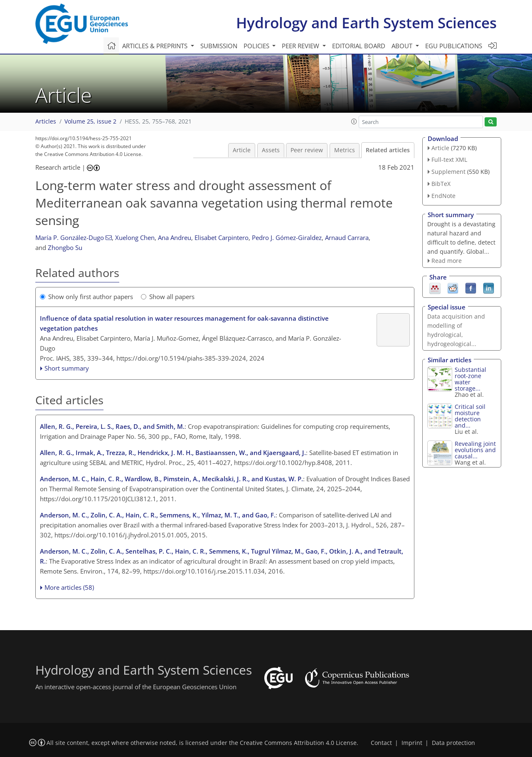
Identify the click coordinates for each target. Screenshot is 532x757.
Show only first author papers (86, 297)
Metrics (345, 150)
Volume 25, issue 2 (90, 121)
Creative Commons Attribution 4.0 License (298, 743)
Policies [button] (257, 46)
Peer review (307, 150)
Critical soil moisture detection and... (470, 416)
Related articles (388, 150)
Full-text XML (449, 160)
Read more (447, 261)
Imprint (412, 743)
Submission (219, 46)
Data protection (453, 743)
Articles (46, 121)
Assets (271, 150)
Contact (381, 743)
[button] (354, 121)
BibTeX (441, 184)
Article (242, 150)
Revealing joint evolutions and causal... (475, 450)
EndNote (443, 196)
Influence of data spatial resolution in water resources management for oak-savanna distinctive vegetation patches (184, 323)
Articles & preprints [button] (156, 46)
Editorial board (359, 46)
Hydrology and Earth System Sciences (366, 23)
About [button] (403, 46)
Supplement (448, 172)
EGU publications (454, 46)
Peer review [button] (301, 46)
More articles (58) (69, 587)
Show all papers (168, 297)
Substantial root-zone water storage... (470, 379)
